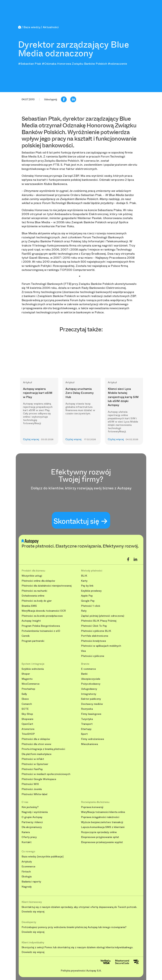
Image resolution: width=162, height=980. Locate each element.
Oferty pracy (29, 837)
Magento (27, 679)
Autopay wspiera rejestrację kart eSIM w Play (38, 393)
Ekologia (27, 877)
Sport (84, 734)
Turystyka (87, 719)
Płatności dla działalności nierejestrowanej (47, 586)
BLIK (84, 576)
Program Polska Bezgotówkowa (41, 626)
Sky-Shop (27, 714)
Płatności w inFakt (33, 759)
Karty (84, 581)
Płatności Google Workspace (39, 779)
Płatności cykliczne (93, 656)
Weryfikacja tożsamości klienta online (103, 812)
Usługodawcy (89, 689)
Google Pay (88, 601)
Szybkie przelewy (91, 591)
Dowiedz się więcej (33, 912)
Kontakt (27, 842)
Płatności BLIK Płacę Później (99, 621)
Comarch (27, 704)
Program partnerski (33, 641)
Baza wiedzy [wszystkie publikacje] (42, 857)
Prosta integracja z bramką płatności (43, 749)
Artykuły (27, 862)
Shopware (27, 719)
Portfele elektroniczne (95, 636)
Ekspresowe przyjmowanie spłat (100, 837)
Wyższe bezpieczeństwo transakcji (102, 822)
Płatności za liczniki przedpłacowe (42, 616)
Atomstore (28, 729)
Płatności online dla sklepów (38, 581)
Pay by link (87, 586)
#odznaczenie (117, 64)
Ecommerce (28, 867)
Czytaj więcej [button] (31, 439)
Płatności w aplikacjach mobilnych (101, 646)
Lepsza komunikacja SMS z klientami (103, 827)
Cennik (26, 636)
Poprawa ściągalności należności (100, 817)
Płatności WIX (30, 784)
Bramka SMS (29, 606)
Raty (84, 611)
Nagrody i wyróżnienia (35, 812)
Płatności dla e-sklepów (36, 739)
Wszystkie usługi (32, 576)
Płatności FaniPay (32, 769)
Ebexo (25, 699)
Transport (87, 724)
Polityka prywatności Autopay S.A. (81, 971)
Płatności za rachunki (34, 591)
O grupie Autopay (32, 817)
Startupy (86, 729)
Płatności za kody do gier (37, 601)
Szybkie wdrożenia (33, 669)
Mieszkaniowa (89, 744)
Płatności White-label (34, 794)
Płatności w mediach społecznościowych (46, 774)
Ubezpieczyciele (91, 679)
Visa (83, 651)
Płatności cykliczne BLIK (96, 631)
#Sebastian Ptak (30, 64)
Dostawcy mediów (92, 704)
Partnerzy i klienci (32, 822)
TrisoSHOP (28, 734)
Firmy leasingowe (91, 714)
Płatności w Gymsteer (35, 764)
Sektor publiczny (91, 699)
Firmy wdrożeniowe (93, 739)
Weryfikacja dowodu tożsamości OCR (44, 611)
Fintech (26, 872)
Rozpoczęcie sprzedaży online (99, 832)
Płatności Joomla (32, 789)
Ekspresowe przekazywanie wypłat (102, 842)
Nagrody (27, 887)
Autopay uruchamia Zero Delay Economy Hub (79, 393)
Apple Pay (87, 596)
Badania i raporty (31, 882)
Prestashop (28, 689)
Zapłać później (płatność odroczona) (103, 616)
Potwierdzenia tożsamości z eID (41, 631)
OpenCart (27, 724)
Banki (84, 674)
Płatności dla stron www (36, 744)
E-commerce (88, 669)
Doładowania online (33, 596)
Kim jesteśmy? (30, 807)
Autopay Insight (31, 621)
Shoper (26, 674)
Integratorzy (89, 694)
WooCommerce (31, 684)
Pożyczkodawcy (91, 684)
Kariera (26, 832)
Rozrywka (87, 709)
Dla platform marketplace (37, 754)
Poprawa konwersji (92, 807)
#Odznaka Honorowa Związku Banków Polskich (74, 64)
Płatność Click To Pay (94, 626)
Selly (24, 694)
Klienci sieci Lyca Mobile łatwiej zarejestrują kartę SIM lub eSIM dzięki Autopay (123, 397)
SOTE (25, 709)
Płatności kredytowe (94, 641)
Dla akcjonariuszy (32, 827)
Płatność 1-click (91, 606)
